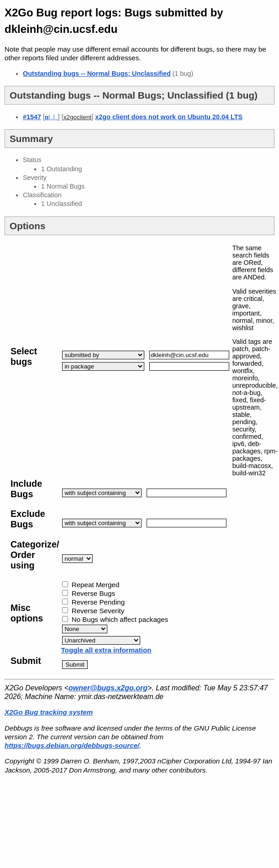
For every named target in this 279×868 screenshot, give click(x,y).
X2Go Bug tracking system (49, 712)
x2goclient (78, 117)
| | (51, 117)
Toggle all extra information (106, 650)
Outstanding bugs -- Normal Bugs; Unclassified (97, 74)
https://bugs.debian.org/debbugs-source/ (72, 745)
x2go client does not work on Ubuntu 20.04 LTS (169, 117)
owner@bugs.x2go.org (108, 688)
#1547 (32, 117)
